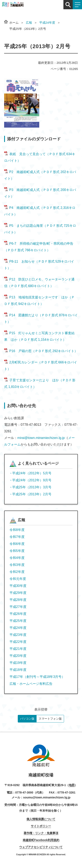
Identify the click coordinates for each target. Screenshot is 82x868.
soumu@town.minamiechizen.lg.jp (47, 797)
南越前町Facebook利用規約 (41, 840)
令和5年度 (17, 551)
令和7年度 (17, 537)
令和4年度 (17, 558)
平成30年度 (18, 586)
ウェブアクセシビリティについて (41, 847)
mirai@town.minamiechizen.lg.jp (41, 438)
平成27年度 (18, 607)
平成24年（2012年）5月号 (32, 473)
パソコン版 (27, 719)
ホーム (14, 23)
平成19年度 (18, 663)
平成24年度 (47, 23)
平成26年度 (18, 614)
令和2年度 (17, 572)
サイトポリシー (41, 826)
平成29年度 (18, 593)
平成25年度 (18, 621)
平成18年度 (18, 670)
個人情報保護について (41, 819)
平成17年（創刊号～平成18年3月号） (37, 677)
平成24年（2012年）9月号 (32, 480)
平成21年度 (18, 649)
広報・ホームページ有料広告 (31, 684)
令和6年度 (17, 544)
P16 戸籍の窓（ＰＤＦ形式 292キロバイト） (41, 351)
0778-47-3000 (24, 792)
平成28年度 (18, 600)
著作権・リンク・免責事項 (41, 833)
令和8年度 (17, 530)
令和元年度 (18, 579)
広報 (29, 23)
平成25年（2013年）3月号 (32, 487)
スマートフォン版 (50, 719)
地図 (72, 785)
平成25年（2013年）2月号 (32, 494)
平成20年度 (18, 656)
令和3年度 (17, 565)
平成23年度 (18, 635)
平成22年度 (18, 642)
